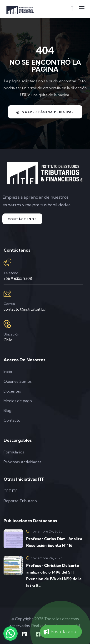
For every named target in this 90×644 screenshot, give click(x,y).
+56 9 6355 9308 (18, 278)
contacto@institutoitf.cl (25, 309)
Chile (8, 340)
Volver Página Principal (45, 112)
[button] (10, 633)
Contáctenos (22, 219)
